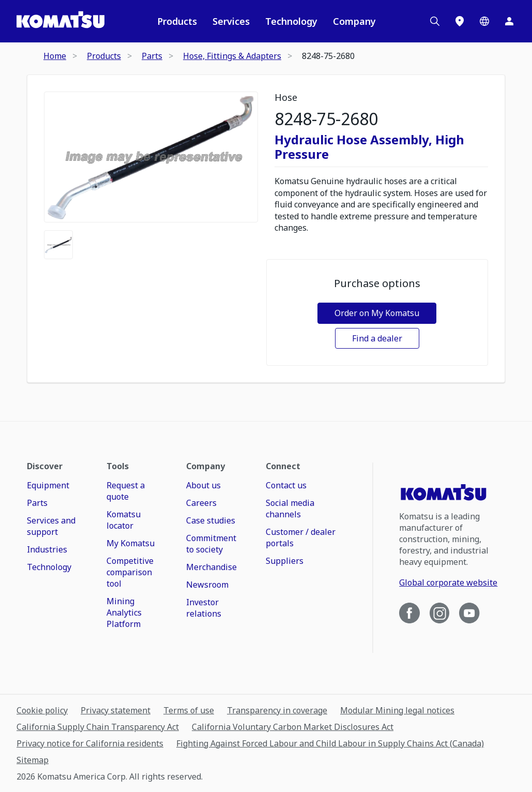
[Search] (435, 21)
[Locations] (460, 21)
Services (231, 21)
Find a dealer (377, 338)
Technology (291, 21)
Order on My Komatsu (377, 313)
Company (354, 21)
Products (177, 21)
